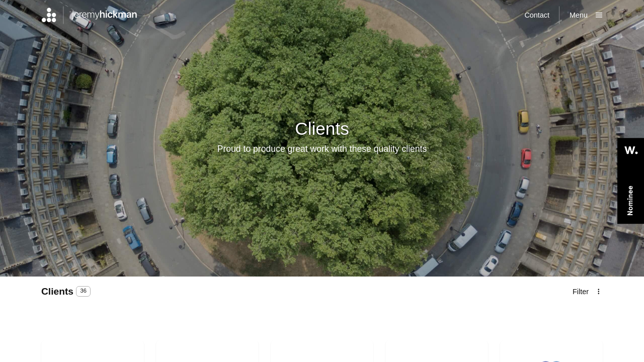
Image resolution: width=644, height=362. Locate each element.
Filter (581, 292)
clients (59, 291)
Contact (537, 15)
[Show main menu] (586, 15)
